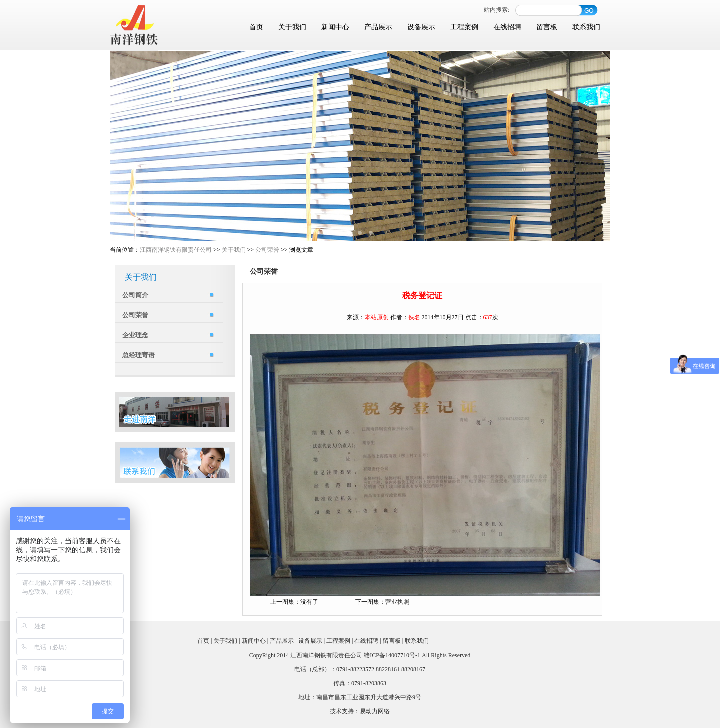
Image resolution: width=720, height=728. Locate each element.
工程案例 (464, 27)
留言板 (547, 27)
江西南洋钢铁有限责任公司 (176, 250)
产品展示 (378, 27)
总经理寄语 (139, 355)
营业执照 (397, 602)
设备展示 (421, 27)
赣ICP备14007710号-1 (392, 655)
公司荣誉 (267, 250)
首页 (256, 27)
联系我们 (586, 27)
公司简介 (135, 295)
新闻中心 (335, 27)
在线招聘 (507, 27)
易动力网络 (375, 711)
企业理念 (135, 335)
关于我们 (292, 27)
